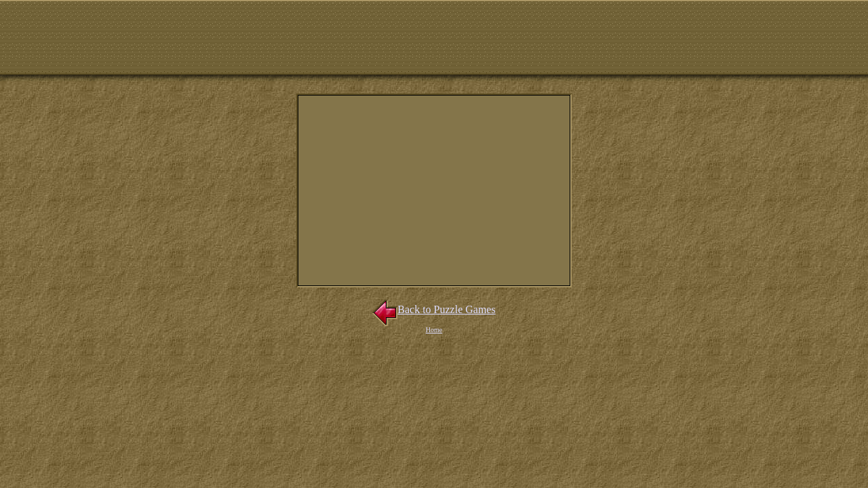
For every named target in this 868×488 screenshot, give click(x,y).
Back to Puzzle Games (434, 309)
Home (434, 330)
